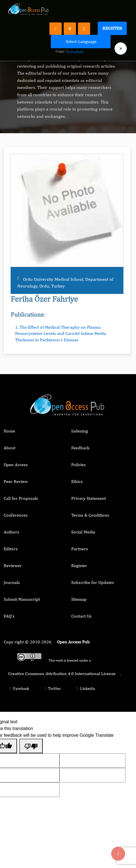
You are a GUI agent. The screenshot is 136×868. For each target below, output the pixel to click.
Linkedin (85, 689)
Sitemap (79, 599)
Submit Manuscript (22, 599)
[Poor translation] (31, 746)
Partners (80, 549)
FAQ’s (9, 616)
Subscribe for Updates (93, 582)
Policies (78, 465)
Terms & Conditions (90, 515)
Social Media (83, 532)
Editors (11, 549)
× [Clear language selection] (121, 48)
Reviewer (13, 566)
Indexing (80, 431)
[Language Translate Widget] (81, 42)
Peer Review (16, 481)
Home (9, 431)
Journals (12, 582)
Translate (69, 51)
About (9, 448)
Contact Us (81, 616)
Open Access (16, 465)
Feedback (80, 448)
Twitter (52, 689)
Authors (11, 532)
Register (112, 28)
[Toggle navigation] (84, 29)
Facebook (19, 689)
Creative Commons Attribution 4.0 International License (62, 674)
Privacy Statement (89, 498)
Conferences (16, 515)
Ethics (77, 481)
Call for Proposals (21, 498)
